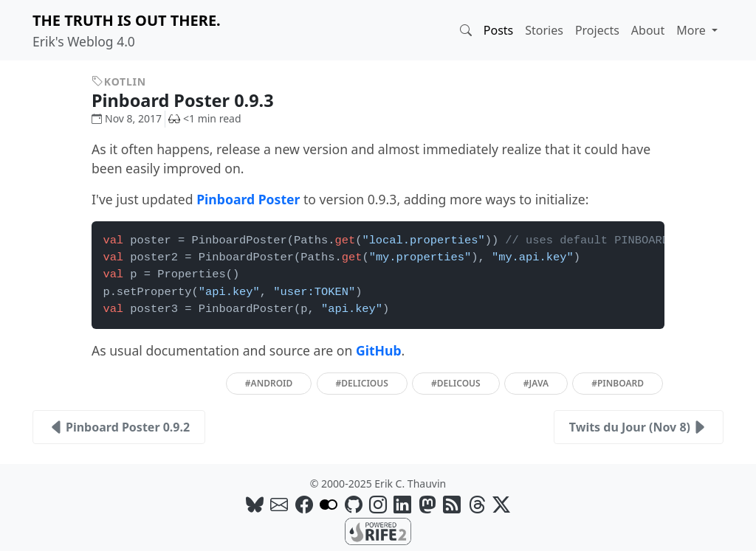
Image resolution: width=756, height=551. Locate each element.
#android (269, 383)
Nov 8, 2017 (127, 118)
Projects (597, 30)
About (648, 30)
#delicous (456, 383)
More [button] (693, 30)
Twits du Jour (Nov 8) (639, 427)
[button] (466, 30)
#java (536, 383)
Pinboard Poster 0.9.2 (119, 427)
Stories (544, 30)
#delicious (362, 383)
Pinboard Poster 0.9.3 (193, 100)
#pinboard (618, 383)
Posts (498, 30)
